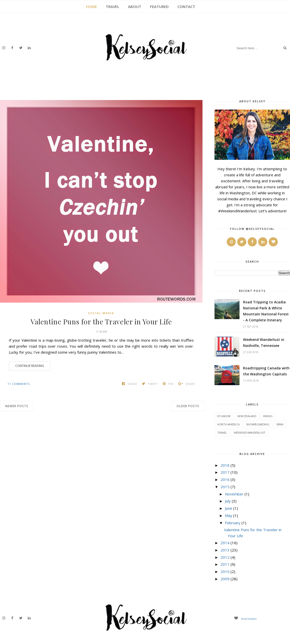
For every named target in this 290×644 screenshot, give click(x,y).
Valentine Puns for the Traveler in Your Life (101, 322)
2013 (225, 550)
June (229, 508)
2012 (225, 557)
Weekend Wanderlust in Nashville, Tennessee (264, 343)
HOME (91, 7)
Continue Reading (30, 366)
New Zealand (247, 416)
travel (222, 433)
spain (280, 424)
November (234, 494)
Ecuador (224, 416)
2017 (225, 472)
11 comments (19, 384)
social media (101, 313)
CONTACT (186, 7)
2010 (225, 571)
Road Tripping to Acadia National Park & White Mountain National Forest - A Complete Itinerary (266, 311)
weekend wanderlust (250, 433)
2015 (225, 487)
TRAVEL (112, 7)
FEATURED (159, 7)
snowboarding (258, 424)
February (233, 523)
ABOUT (135, 7)
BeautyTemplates (249, 619)
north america (228, 424)
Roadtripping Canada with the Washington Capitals (266, 371)
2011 (225, 564)
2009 (225, 579)
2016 (225, 479)
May (229, 515)
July (228, 501)
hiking (268, 416)
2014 (225, 543)
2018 (225, 465)
